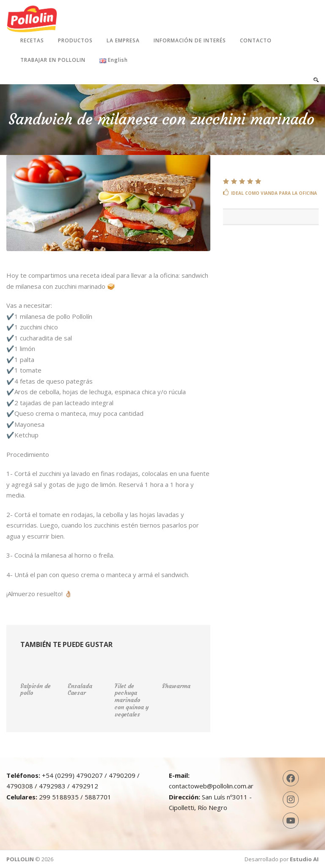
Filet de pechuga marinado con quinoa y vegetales (132, 700)
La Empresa (123, 40)
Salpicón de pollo (36, 690)
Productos (75, 40)
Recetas (32, 40)
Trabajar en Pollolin (53, 60)
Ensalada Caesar (80, 690)
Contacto (256, 40)
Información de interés (190, 40)
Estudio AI (304, 859)
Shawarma (176, 686)
